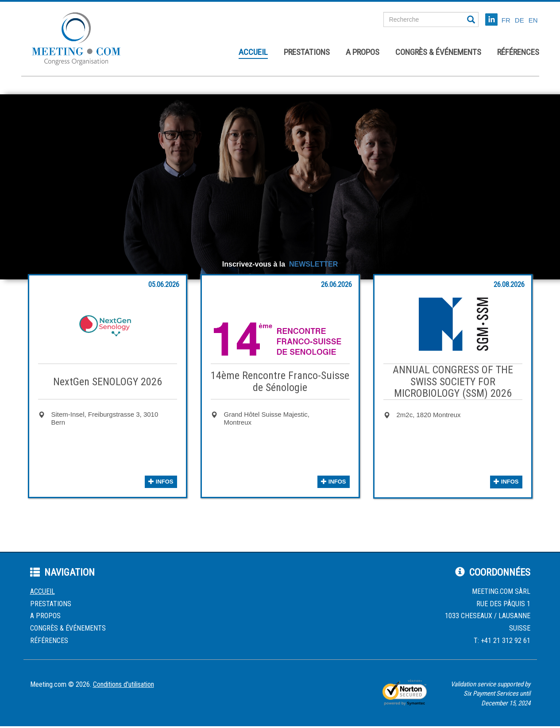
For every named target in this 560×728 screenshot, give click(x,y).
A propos (363, 52)
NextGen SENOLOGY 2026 (108, 382)
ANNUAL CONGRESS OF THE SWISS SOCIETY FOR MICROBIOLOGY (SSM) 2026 (453, 381)
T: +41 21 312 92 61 (502, 641)
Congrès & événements (438, 52)
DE (519, 20)
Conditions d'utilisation (124, 684)
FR (506, 20)
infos (161, 482)
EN (533, 20)
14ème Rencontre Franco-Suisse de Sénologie (280, 381)
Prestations (307, 52)
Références (518, 52)
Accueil (253, 52)
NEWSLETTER (313, 264)
